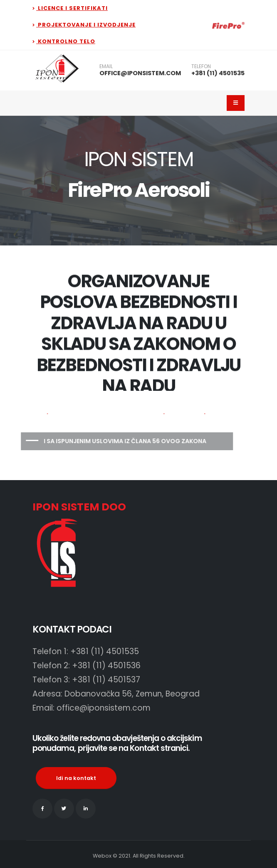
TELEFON (201, 66)
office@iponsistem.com (104, 708)
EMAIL (106, 66)
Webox (102, 856)
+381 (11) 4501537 (106, 680)
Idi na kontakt (76, 778)
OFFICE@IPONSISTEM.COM (140, 73)
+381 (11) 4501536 (106, 666)
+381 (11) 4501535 (218, 73)
